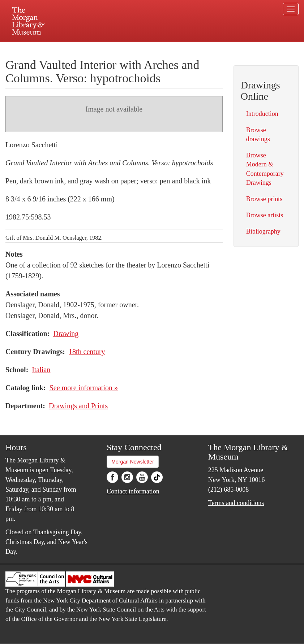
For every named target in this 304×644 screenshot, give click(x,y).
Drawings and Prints (78, 406)
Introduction (262, 114)
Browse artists (265, 215)
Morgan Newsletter (133, 462)
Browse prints (264, 199)
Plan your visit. (66, 48)
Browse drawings (258, 134)
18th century (87, 352)
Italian (41, 370)
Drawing (66, 334)
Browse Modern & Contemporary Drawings (265, 169)
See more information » (84, 388)
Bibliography (263, 231)
